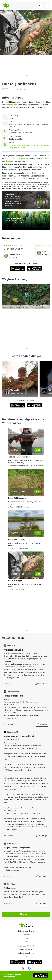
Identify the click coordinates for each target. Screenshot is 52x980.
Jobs (26, 942)
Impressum (26, 935)
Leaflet (5, 306)
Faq (26, 957)
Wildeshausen (11, 105)
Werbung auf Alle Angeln (26, 946)
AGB (26, 938)
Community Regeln (26, 950)
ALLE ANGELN (23, 179)
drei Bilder (10, 161)
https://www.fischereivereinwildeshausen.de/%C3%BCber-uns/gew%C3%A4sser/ (29, 146)
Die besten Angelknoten (26, 953)
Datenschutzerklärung (26, 931)
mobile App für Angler (17, 158)
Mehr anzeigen (26, 914)
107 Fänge (45, 158)
